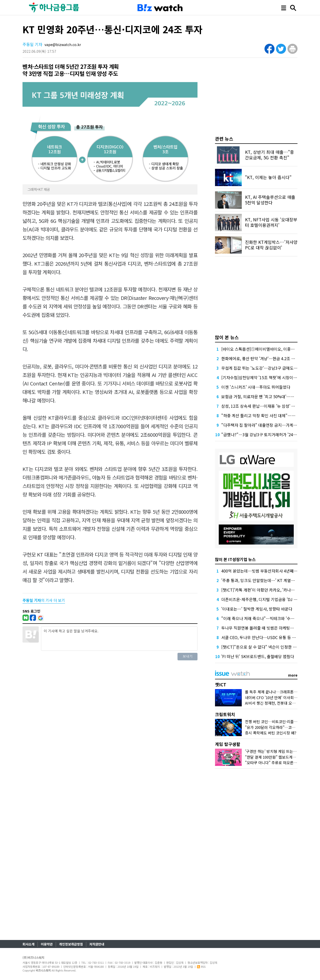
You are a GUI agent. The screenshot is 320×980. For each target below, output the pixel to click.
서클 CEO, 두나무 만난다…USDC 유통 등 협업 (260, 637)
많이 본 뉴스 (227, 337)
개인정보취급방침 (71, 944)
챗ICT (221, 684)
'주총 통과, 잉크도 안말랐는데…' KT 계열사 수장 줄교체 (268, 580)
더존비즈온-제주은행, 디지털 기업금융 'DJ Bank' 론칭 (267, 599)
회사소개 (28, 944)
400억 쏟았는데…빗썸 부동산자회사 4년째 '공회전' (264, 571)
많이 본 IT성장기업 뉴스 (235, 559)
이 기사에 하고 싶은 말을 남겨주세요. (119, 639)
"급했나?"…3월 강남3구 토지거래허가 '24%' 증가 (264, 434)
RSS (201, 966)
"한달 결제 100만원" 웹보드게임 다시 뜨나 (278, 757)
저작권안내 (97, 944)
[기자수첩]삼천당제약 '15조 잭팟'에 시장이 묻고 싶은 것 (268, 377)
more (293, 675)
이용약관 (47, 944)
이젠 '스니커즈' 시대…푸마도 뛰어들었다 (256, 387)
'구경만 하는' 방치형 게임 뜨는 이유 (273, 751)
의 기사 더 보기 (44, 600)
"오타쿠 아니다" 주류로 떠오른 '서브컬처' (278, 763)
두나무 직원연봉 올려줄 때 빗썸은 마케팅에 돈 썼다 (264, 628)
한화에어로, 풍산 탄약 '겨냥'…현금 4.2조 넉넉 (260, 358)
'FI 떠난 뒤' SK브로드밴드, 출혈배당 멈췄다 (258, 656)
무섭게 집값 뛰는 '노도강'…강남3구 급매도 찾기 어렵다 (268, 368)
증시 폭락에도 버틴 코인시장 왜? (271, 733)
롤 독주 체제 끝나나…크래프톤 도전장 (275, 692)
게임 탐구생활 (228, 744)
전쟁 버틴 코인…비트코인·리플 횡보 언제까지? (282, 721)
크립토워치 (225, 714)
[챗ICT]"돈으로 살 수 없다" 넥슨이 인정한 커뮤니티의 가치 (271, 647)
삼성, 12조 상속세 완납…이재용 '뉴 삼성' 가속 (260, 406)
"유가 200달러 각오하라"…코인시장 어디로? (280, 727)
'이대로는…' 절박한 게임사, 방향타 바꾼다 (257, 609)
